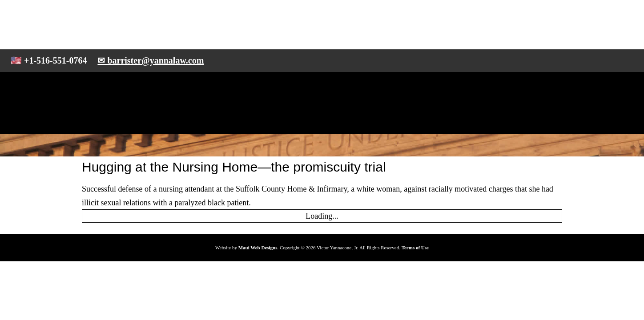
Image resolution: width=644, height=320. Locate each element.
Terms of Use (415, 248)
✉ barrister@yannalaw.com (151, 60)
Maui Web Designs (258, 248)
